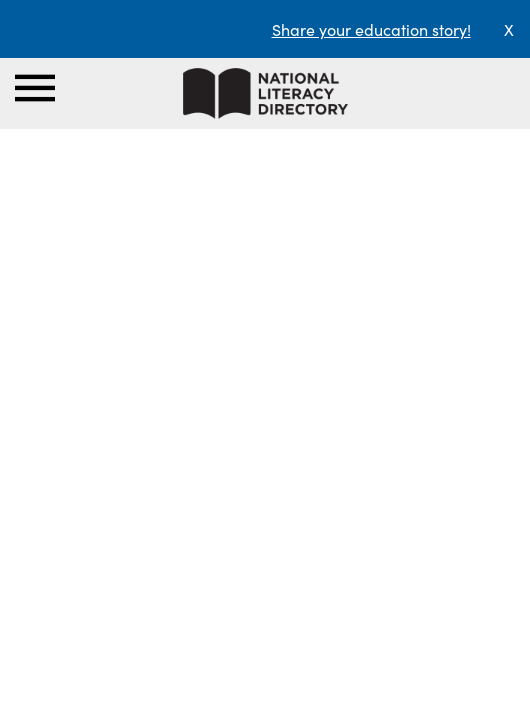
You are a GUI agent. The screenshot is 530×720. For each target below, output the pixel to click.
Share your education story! (371, 29)
